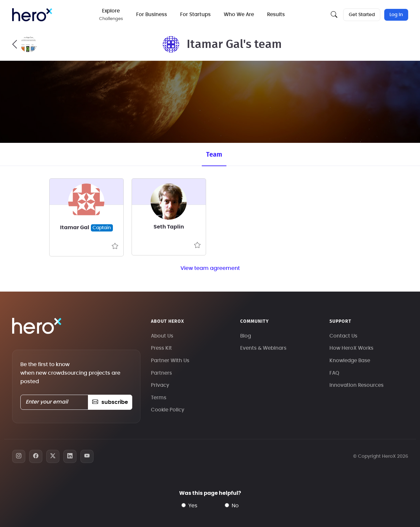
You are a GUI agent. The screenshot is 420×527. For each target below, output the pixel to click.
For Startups (195, 15)
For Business (152, 15)
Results (276, 15)
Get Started (362, 15)
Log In (396, 15)
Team (214, 155)
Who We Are (239, 15)
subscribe (110, 402)
